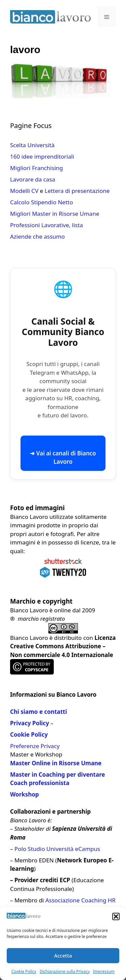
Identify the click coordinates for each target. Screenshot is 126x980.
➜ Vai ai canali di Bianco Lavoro (63, 458)
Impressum (104, 971)
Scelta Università (32, 145)
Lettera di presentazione (77, 191)
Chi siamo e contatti (38, 712)
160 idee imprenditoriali (42, 156)
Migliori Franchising (36, 168)
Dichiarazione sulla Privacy (65, 971)
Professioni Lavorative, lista (47, 225)
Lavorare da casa (33, 179)
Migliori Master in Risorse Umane (55, 214)
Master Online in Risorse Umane (56, 763)
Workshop (25, 794)
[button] (116, 916)
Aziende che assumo (37, 236)
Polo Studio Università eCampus (57, 849)
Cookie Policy (24, 971)
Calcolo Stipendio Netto (41, 202)
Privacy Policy (30, 723)
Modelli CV (24, 191)
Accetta (63, 955)
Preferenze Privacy (35, 746)
